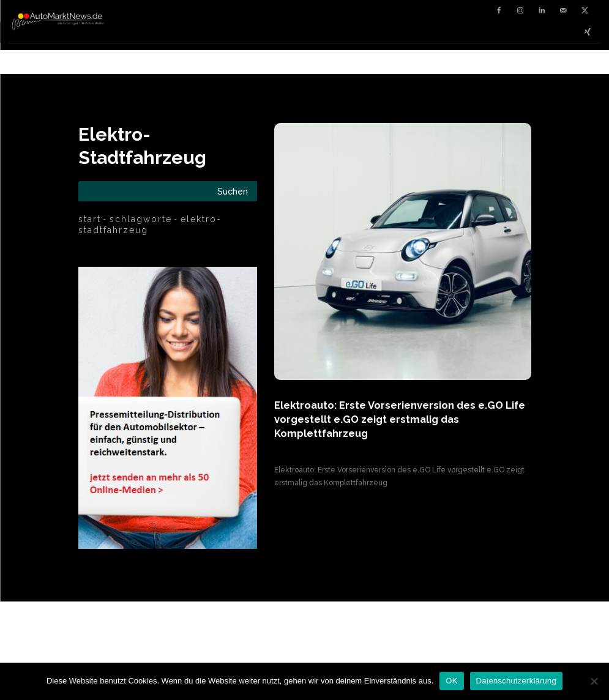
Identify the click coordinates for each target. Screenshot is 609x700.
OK (451, 681)
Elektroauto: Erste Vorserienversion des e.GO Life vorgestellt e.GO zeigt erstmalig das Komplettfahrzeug (399, 418)
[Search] (233, 191)
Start (90, 219)
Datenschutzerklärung (516, 681)
